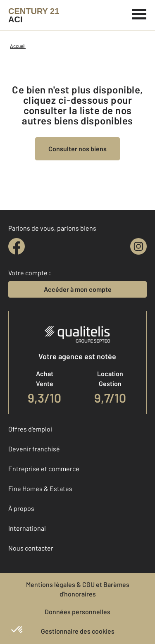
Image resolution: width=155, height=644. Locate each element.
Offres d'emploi (30, 429)
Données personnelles (77, 612)
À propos (21, 508)
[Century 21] (34, 15)
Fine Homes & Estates (40, 488)
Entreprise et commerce (44, 469)
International (27, 528)
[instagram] (138, 246)
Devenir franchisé (34, 449)
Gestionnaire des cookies (78, 631)
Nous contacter (31, 548)
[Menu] (139, 13)
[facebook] (17, 246)
